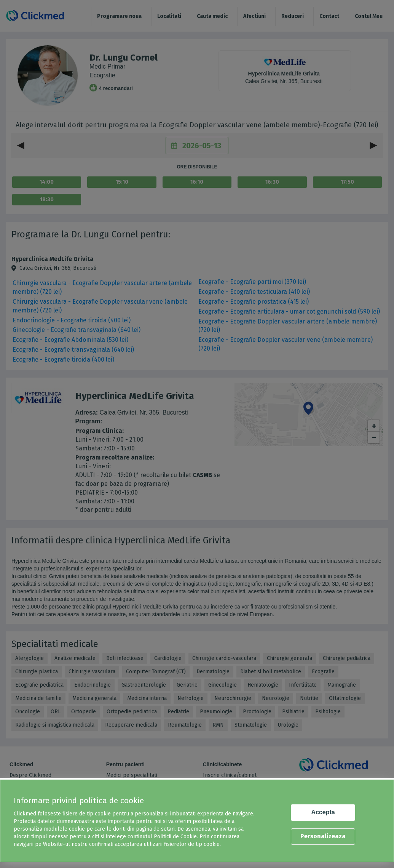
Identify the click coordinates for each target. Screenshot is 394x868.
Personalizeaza (323, 836)
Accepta (323, 812)
